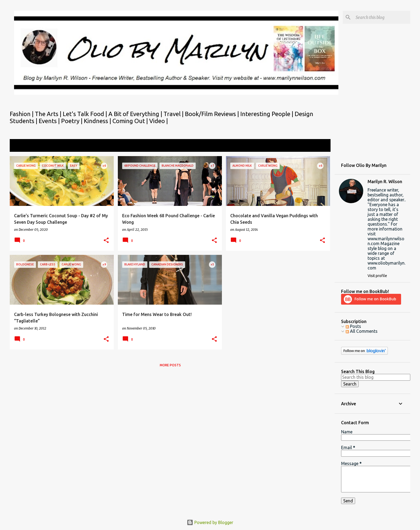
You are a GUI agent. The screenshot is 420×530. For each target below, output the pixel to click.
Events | (50, 121)
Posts (353, 326)
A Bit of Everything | (136, 114)
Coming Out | (131, 121)
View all (319, 146)
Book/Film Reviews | (213, 114)
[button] (106, 241)
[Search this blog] (382, 17)
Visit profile (377, 276)
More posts (170, 365)
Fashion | (22, 114)
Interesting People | (267, 114)
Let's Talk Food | (86, 114)
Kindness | (98, 121)
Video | (159, 121)
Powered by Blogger (210, 522)
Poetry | (72, 121)
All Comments (362, 331)
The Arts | (49, 114)
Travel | (174, 114)
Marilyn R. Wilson (385, 182)
